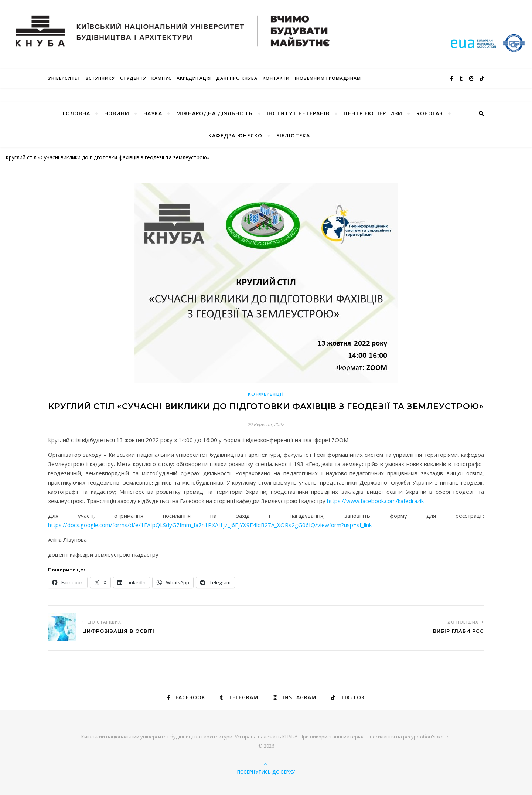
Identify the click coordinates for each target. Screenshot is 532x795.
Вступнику (100, 78)
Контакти (276, 78)
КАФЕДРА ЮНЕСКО (235, 135)
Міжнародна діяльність (214, 113)
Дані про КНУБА (237, 78)
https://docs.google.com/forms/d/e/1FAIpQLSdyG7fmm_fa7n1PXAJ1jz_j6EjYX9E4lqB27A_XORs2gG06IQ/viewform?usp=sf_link (210, 525)
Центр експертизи (373, 113)
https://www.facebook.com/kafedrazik (375, 501)
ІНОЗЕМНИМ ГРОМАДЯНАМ (328, 78)
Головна (76, 113)
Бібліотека (293, 135)
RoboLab (430, 113)
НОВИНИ (117, 113)
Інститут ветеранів (298, 113)
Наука (153, 113)
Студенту (133, 78)
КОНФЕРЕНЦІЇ (266, 394)
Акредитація (194, 78)
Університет (64, 78)
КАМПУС (161, 78)
